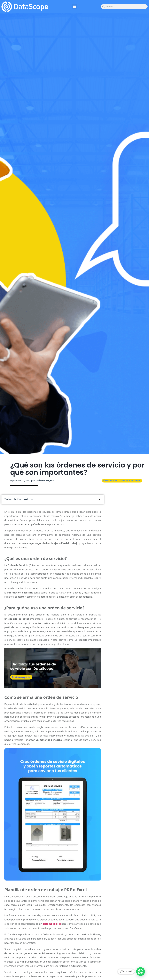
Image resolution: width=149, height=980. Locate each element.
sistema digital (52, 924)
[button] (74, 7)
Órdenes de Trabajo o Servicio (122, 481)
